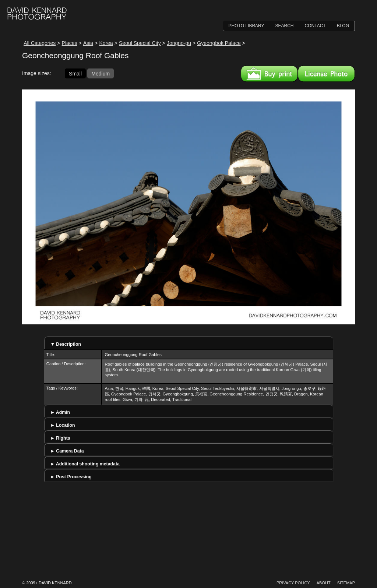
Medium (101, 73)
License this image (326, 74)
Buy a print (269, 74)
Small (75, 73)
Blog (343, 26)
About (324, 583)
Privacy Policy (293, 583)
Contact (315, 26)
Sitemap (346, 583)
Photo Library (246, 26)
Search (285, 26)
